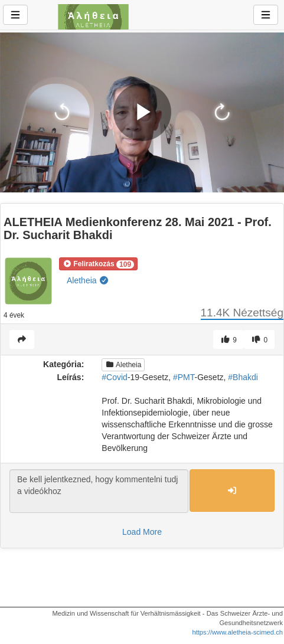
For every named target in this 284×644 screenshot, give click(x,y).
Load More (142, 532)
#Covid (115, 377)
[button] (98, 264)
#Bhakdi (243, 377)
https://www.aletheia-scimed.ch (237, 632)
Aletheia (88, 280)
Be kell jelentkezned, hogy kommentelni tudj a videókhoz (99, 491)
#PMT (184, 377)
